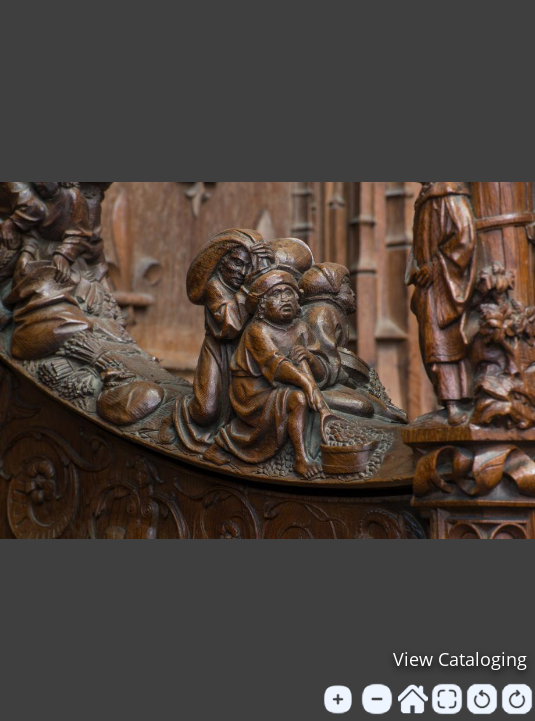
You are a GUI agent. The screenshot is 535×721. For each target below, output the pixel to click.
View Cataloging (460, 659)
